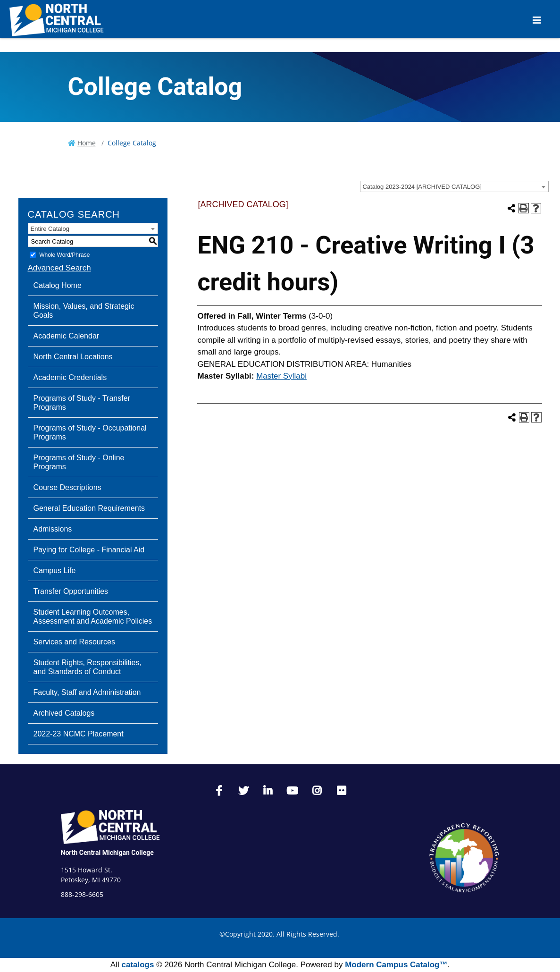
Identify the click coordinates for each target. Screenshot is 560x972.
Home (87, 143)
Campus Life (55, 571)
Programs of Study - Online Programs (79, 462)
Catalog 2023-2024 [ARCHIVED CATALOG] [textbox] (422, 187)
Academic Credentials (70, 377)
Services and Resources (74, 642)
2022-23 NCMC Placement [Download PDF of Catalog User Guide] (79, 734)
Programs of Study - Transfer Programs (82, 403)
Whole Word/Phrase (64, 255)
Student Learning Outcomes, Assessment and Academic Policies (93, 617)
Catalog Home (58, 285)
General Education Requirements (89, 508)
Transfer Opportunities (71, 591)
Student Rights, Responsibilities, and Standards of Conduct (88, 667)
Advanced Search (59, 268)
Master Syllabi (281, 376)
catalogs (138, 965)
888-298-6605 (82, 894)
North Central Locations (73, 357)
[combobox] (454, 186)
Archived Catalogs (64, 713)
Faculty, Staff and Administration (87, 692)
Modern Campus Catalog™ (396, 965)
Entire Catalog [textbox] (50, 229)
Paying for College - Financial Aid (89, 550)
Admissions (53, 529)
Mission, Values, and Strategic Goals (84, 311)
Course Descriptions (67, 487)
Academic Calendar (67, 336)
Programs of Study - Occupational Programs (90, 432)
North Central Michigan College (107, 853)
